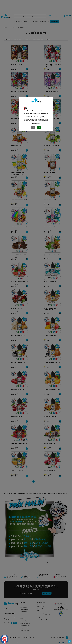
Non (33, 127)
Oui (39, 127)
